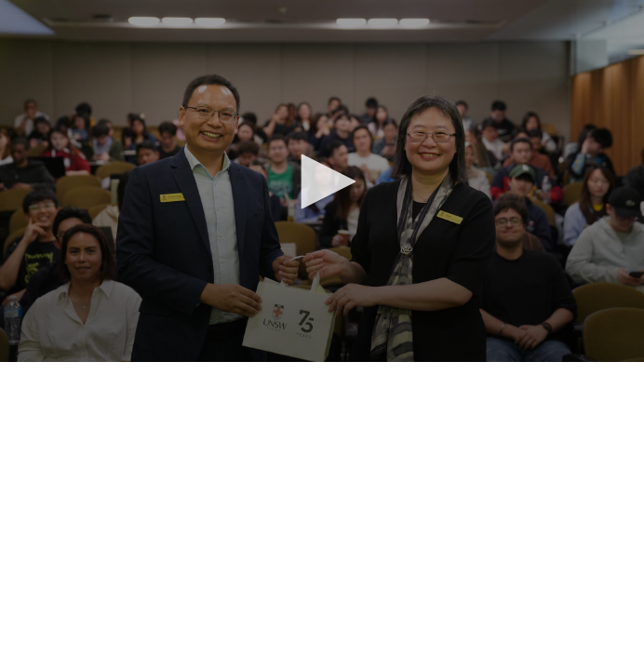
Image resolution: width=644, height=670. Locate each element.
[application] (322, 181)
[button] (322, 181)
